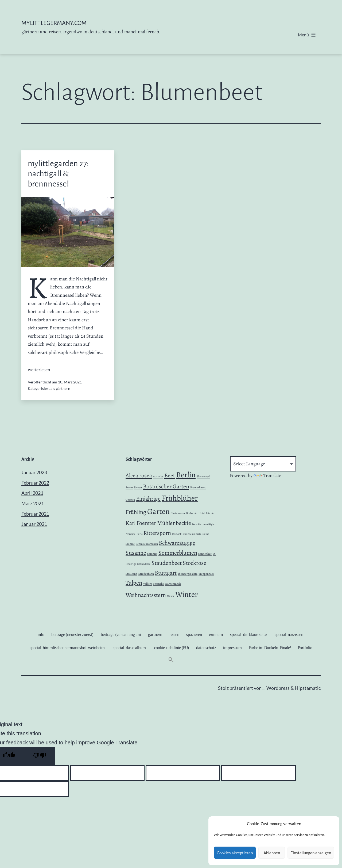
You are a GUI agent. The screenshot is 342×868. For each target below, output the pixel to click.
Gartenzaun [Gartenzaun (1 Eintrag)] (178, 513)
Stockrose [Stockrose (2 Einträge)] (195, 563)
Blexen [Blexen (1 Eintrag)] (138, 487)
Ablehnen (272, 853)
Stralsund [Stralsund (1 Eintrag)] (131, 574)
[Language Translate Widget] (263, 464)
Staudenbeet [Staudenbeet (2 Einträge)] (167, 563)
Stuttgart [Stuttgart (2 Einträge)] (166, 573)
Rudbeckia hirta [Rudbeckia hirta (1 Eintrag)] (192, 534)
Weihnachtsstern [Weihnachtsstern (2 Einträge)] (146, 595)
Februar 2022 (35, 483)
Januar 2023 (34, 472)
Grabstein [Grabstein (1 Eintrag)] (192, 513)
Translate (267, 475)
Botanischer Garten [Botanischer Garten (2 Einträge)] (166, 486)
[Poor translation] (40, 756)
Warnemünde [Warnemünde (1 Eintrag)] (173, 584)
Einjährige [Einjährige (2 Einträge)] (148, 499)
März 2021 (33, 503)
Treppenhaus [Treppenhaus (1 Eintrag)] (206, 574)
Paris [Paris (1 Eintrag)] (139, 534)
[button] (171, 661)
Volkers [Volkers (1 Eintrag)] (147, 584)
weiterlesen (39, 370)
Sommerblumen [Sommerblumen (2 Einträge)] (178, 553)
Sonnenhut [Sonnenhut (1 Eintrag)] (205, 554)
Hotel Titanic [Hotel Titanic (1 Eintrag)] (206, 513)
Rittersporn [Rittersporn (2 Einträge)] (157, 533)
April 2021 (32, 493)
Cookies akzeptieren (235, 853)
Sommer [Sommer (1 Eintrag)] (152, 554)
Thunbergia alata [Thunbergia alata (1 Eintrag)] (188, 574)
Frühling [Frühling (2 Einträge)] (136, 512)
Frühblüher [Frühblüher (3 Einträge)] (180, 498)
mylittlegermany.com (54, 23)
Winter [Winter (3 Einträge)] (186, 594)
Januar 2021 (34, 524)
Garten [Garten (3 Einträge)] (158, 511)
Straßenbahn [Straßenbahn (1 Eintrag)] (146, 574)
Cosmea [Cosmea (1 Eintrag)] (130, 500)
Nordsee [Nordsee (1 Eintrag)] (131, 534)
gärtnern (63, 388)
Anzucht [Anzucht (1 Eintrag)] (158, 476)
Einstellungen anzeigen (311, 853)
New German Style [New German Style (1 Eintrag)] (203, 524)
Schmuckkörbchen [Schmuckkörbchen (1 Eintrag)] (147, 544)
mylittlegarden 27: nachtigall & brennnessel (58, 174)
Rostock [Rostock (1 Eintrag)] (177, 534)
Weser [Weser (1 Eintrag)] (171, 596)
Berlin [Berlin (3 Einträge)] (186, 475)
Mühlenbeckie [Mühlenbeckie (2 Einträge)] (174, 523)
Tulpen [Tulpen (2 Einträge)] (134, 583)
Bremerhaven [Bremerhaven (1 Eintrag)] (198, 487)
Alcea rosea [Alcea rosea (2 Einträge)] (139, 475)
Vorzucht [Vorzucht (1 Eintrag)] (158, 584)
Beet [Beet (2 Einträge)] (170, 475)
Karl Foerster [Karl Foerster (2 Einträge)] (141, 523)
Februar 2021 (35, 514)
